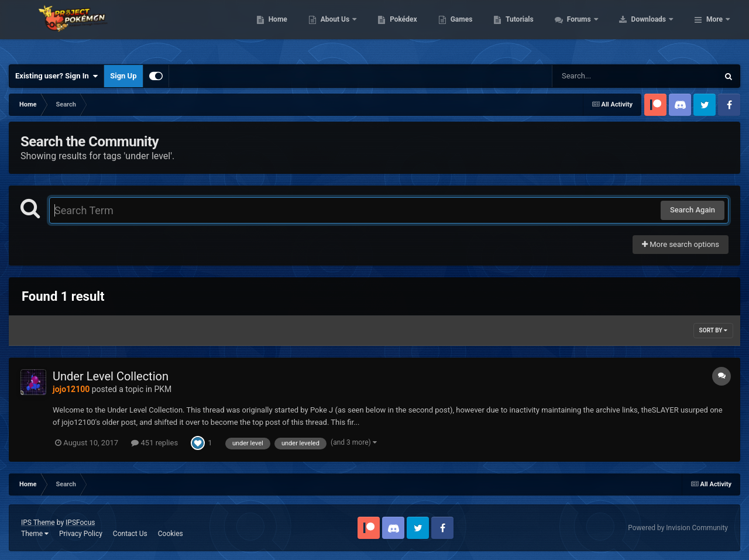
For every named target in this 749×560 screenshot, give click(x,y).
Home (352, 29)
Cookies (171, 534)
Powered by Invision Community (678, 528)
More (714, 29)
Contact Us (130, 534)
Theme (35, 534)
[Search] (606, 76)
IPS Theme (38, 523)
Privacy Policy (81, 534)
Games (536, 29)
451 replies (154, 443)
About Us (410, 29)
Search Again (693, 210)
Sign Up (123, 76)
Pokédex (478, 29)
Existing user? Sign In (56, 76)
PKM (163, 389)
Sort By (713, 330)
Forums (654, 29)
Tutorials (594, 29)
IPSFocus (80, 523)
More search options (681, 244)
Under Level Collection (111, 376)
